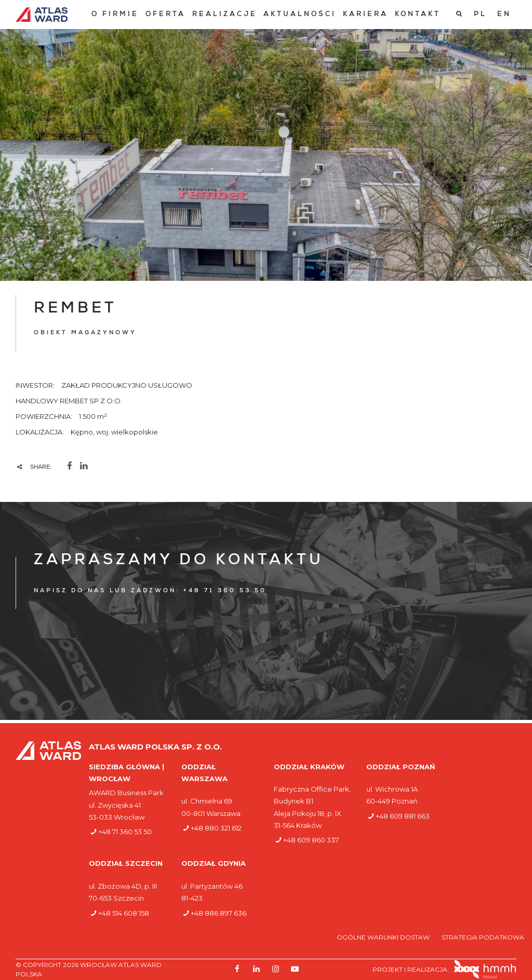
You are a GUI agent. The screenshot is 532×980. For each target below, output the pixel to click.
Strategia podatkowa (483, 937)
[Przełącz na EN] (504, 15)
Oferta (165, 15)
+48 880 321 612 (216, 828)
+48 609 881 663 (403, 816)
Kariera (365, 15)
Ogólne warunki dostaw (384, 937)
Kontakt (418, 15)
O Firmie (115, 15)
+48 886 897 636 (218, 913)
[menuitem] (115, 15)
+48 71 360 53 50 (125, 832)
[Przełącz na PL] (480, 15)
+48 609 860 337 (311, 840)
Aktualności (300, 15)
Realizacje (225, 15)
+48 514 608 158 (124, 913)
